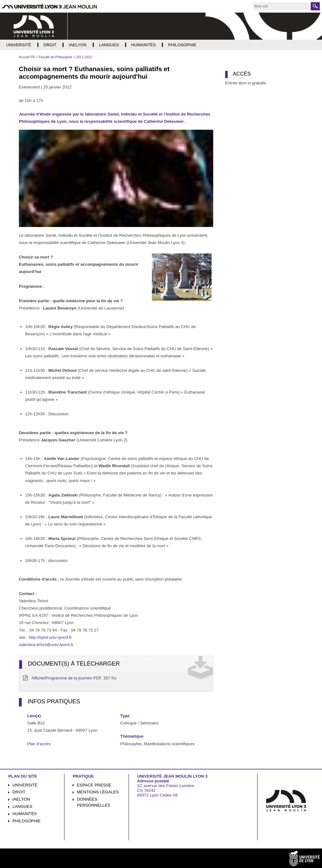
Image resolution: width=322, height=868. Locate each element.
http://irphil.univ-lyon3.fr (50, 637)
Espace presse (94, 785)
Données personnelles (93, 802)
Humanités (25, 814)
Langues (22, 806)
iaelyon (21, 799)
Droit (19, 792)
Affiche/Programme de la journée (62, 678)
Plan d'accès (39, 744)
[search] (281, 6)
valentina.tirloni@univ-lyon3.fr (46, 645)
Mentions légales (98, 792)
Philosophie (27, 821)
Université (25, 785)
